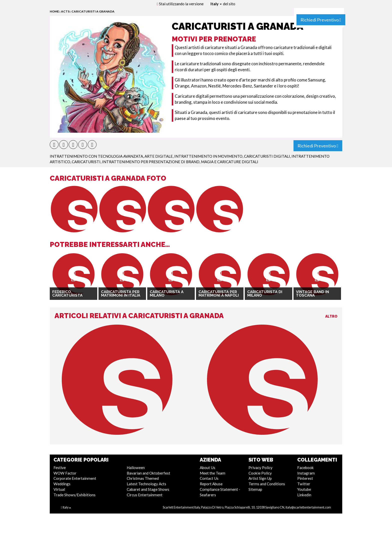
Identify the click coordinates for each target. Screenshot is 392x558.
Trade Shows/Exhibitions (74, 495)
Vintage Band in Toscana (312, 294)
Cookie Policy (260, 473)
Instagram (306, 473)
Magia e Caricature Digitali (230, 162)
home (54, 11)
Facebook (305, 468)
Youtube (304, 489)
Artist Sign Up (260, 478)
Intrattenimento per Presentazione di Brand (151, 162)
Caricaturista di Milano (265, 294)
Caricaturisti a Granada (93, 11)
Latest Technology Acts (146, 484)
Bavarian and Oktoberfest (148, 473)
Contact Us (209, 478)
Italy (216, 4)
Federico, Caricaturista (67, 294)
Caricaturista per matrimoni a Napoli (219, 294)
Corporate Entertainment (75, 478)
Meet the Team (212, 473)
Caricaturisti (86, 162)
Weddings (62, 484)
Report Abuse (211, 484)
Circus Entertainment (145, 495)
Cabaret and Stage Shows (148, 489)
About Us (207, 468)
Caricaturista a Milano (167, 294)
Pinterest (305, 478)
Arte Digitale (159, 156)
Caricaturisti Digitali (267, 156)
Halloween (136, 468)
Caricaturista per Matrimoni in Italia (121, 294)
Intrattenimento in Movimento (208, 156)
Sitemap (255, 489)
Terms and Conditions (267, 484)
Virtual (59, 489)
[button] (54, 145)
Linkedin (304, 495)
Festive (60, 468)
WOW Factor (65, 473)
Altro (331, 316)
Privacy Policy (260, 468)
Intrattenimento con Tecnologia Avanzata (96, 156)
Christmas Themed (143, 478)
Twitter (304, 484)
